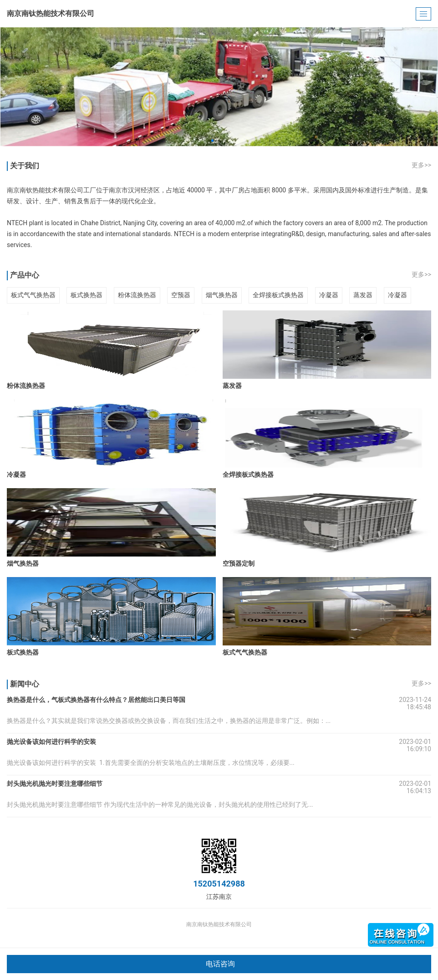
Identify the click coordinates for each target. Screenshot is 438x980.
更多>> (421, 165)
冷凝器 (329, 295)
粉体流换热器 (137, 295)
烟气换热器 (222, 295)
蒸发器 (363, 295)
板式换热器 (87, 295)
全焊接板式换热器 (278, 295)
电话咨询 (220, 964)
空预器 (181, 295)
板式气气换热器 (33, 295)
